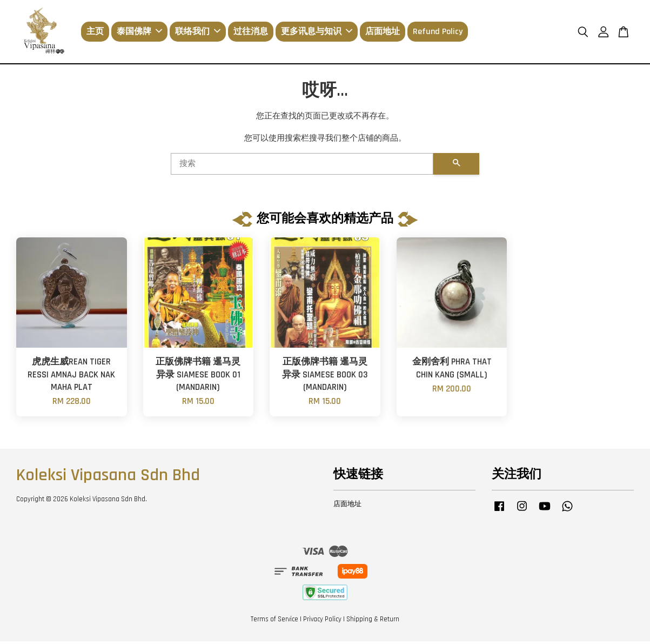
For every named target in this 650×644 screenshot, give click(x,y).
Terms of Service (274, 621)
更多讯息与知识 (317, 33)
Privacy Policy (322, 621)
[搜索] (302, 167)
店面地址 (383, 33)
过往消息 (251, 33)
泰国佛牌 (139, 33)
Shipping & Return (373, 621)
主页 (95, 33)
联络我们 (198, 33)
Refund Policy (438, 33)
